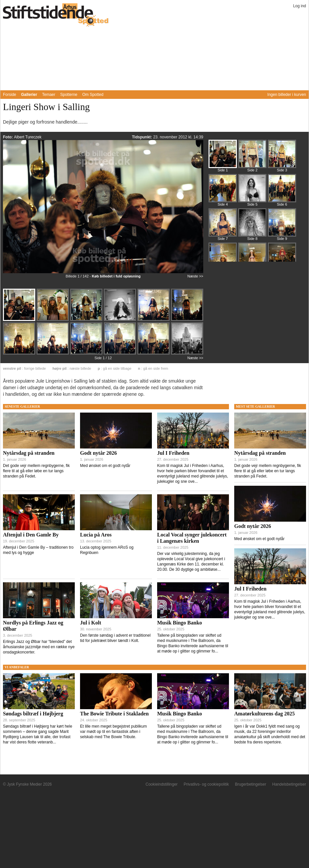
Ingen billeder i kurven (287, 95)
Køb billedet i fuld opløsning (116, 276)
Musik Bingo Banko (180, 623)
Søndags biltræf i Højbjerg (33, 714)
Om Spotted (93, 95)
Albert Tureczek (28, 137)
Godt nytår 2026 (98, 453)
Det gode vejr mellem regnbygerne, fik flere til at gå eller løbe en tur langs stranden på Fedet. (36, 471)
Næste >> (195, 276)
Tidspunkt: (142, 137)
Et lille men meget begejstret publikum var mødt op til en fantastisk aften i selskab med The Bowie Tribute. (113, 732)
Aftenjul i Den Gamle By (31, 535)
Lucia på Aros (96, 535)
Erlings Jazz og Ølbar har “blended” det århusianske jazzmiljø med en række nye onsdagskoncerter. (39, 647)
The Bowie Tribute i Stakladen (114, 714)
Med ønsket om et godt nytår (105, 466)
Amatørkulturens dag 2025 (265, 714)
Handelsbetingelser (289, 784)
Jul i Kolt (91, 623)
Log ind (300, 6)
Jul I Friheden (173, 453)
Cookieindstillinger (162, 784)
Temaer (49, 95)
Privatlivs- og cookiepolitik (206, 784)
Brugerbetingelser (251, 784)
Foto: (8, 137)
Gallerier (29, 95)
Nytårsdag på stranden (29, 453)
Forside (10, 95)
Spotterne (69, 95)
